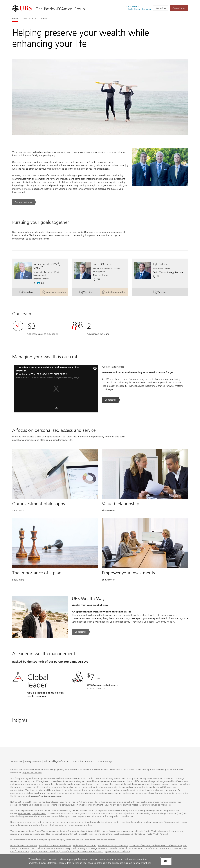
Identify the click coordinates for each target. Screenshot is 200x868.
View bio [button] (30, 293)
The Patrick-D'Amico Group (60, 9)
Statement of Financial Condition (113, 846)
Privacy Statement (48, 863)
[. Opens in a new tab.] (22, 8)
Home (15, 18)
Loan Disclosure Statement (43, 848)
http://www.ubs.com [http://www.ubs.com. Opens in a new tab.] (32, 773)
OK (56, 408)
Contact (45, 19)
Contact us (161, 8)
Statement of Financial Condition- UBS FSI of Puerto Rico (156, 846)
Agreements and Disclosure (117, 851)
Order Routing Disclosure (85, 846)
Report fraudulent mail (84, 762)
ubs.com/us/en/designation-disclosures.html (96, 840)
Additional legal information (57, 762)
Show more (19, 511)
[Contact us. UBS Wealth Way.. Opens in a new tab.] (81, 632)
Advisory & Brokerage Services (91, 848)
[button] (43, 283)
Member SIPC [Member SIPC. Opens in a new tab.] (24, 814)
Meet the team (29, 19)
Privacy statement (33, 762)
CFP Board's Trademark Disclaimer (122, 848)
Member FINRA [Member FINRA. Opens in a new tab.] (39, 814)
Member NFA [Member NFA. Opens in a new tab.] (128, 816)
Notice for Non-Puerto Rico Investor (55, 846)
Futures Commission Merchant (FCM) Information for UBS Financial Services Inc (67, 851)
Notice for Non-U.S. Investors (24, 846)
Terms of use (16, 762)
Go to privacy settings (140, 863)
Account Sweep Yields (66, 848)
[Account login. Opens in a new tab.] (179, 8)
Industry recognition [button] (55, 293)
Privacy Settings (105, 762)
